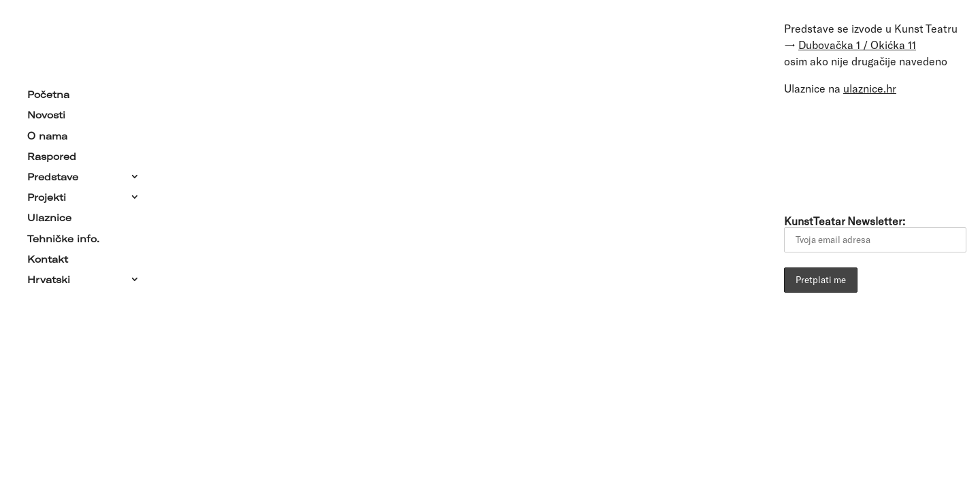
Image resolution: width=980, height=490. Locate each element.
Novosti (46, 112)
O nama (47, 133)
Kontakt (48, 257)
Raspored (52, 154)
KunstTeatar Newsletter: (875, 233)
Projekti (47, 195)
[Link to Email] (800, 152)
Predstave (53, 174)
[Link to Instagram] (914, 152)
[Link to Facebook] (838, 152)
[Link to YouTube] (876, 152)
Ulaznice (49, 215)
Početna (48, 92)
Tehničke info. (63, 235)
